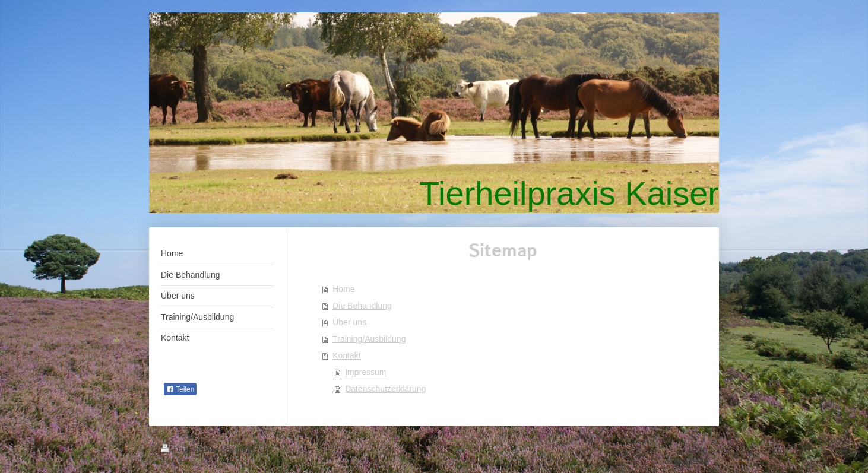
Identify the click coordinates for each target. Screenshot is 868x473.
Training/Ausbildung (369, 339)
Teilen (180, 389)
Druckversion (191, 450)
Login (698, 449)
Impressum (365, 372)
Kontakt (346, 355)
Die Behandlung (362, 306)
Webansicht (687, 460)
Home (343, 289)
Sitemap (239, 450)
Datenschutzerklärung (385, 389)
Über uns (349, 322)
